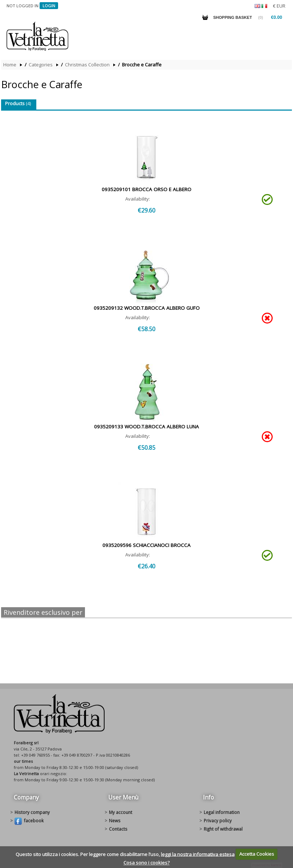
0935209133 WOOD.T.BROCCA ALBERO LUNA (146, 427)
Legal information (222, 812)
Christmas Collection (87, 65)
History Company (32, 812)
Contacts (118, 829)
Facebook (29, 821)
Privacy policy (218, 820)
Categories (41, 65)
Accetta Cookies (257, 854)
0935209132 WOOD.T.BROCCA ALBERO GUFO (147, 308)
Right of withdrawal (223, 829)
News (115, 820)
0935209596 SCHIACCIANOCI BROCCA (146, 545)
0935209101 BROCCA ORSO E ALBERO (146, 189)
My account (121, 812)
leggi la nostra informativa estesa (198, 854)
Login (49, 6)
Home (10, 65)
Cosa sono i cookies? (146, 863)
